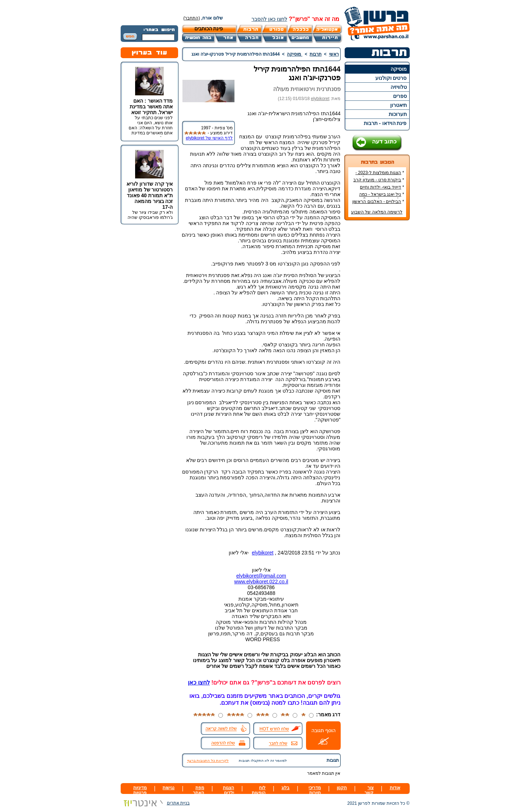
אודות (395, 788)
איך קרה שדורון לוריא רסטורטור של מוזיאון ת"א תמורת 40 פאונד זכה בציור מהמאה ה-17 (150, 195)
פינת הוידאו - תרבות (385, 123)
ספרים (400, 96)
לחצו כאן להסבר (269, 19)
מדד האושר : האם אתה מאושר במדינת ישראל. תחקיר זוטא (151, 107)
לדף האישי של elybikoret (209, 138)
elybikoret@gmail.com (261, 576)
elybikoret (320, 99)
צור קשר (369, 790)
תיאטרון (398, 105)
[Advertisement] (377, 334)
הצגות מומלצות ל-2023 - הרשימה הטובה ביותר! (380, 175)
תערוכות (398, 114)
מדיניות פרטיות (140, 790)
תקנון (342, 788)
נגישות (169, 788)
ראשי (334, 54)
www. (240, 582)
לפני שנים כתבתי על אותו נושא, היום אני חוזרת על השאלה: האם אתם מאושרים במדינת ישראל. (151, 128)
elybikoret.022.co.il (267, 582)
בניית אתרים (155, 803)
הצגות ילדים (229, 790)
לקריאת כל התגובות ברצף (208, 761)
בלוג (285, 788)
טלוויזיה (399, 87)
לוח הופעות (259, 790)
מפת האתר (199, 790)
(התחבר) (192, 18)
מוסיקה (399, 69)
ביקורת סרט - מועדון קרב (377, 180)
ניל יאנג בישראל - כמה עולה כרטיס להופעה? (382, 197)
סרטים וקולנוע (391, 78)
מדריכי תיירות (315, 790)
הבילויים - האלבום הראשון (377, 202)
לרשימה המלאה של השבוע (377, 212)
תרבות (316, 54)
